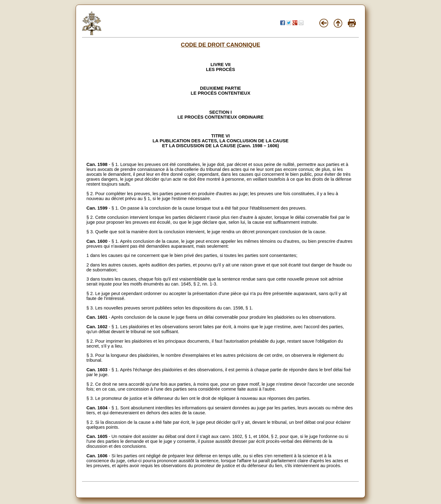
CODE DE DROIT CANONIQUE (220, 45)
